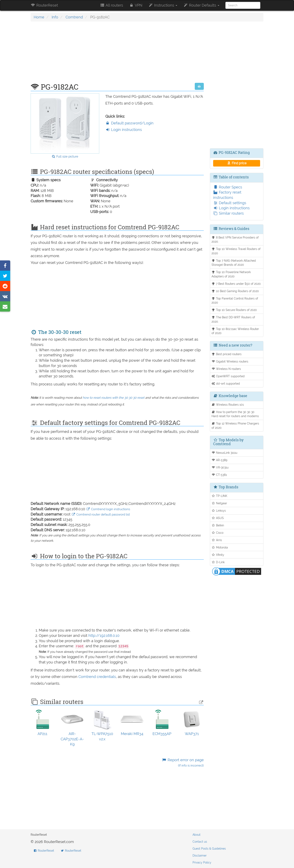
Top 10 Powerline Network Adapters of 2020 (231, 274)
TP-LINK (219, 496)
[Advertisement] (117, 54)
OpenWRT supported (228, 376)
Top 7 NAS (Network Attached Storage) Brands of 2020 (234, 263)
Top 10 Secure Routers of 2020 (234, 310)
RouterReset (44, 5)
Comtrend (74, 17)
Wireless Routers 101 (228, 405)
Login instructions (124, 130)
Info (55, 17)
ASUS (218, 518)
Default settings (230, 203)
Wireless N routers (226, 369)
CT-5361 (219, 475)
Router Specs (228, 187)
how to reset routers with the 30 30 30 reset (114, 398)
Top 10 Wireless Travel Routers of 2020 (236, 251)
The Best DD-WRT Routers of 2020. (233, 319)
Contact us (200, 842)
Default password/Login (129, 123)
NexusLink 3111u (224, 453)
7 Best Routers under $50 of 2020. (237, 284)
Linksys (219, 511)
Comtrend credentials (97, 677)
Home (39, 17)
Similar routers (228, 213)
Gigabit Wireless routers (230, 361)
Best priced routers (227, 354)
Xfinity (218, 555)
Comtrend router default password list (101, 514)
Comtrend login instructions (108, 509)
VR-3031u (220, 467)
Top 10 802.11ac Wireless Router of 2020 (235, 331)
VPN (136, 5)
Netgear (219, 503)
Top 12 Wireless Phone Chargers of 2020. (235, 426)
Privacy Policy (202, 862)
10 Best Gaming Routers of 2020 (235, 291)
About (197, 835)
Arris (217, 540)
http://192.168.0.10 (104, 636)
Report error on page (183, 763)
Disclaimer (200, 856)
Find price (237, 163)
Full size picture (65, 156)
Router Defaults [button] (201, 5)
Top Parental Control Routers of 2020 (235, 301)
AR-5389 (219, 460)
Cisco (218, 533)
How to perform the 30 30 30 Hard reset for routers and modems (235, 414)
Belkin (218, 525)
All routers (111, 5)
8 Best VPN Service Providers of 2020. (235, 240)
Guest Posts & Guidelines (209, 849)
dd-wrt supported (226, 383)
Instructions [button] (163, 5)
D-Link (218, 562)
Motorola (220, 547)
